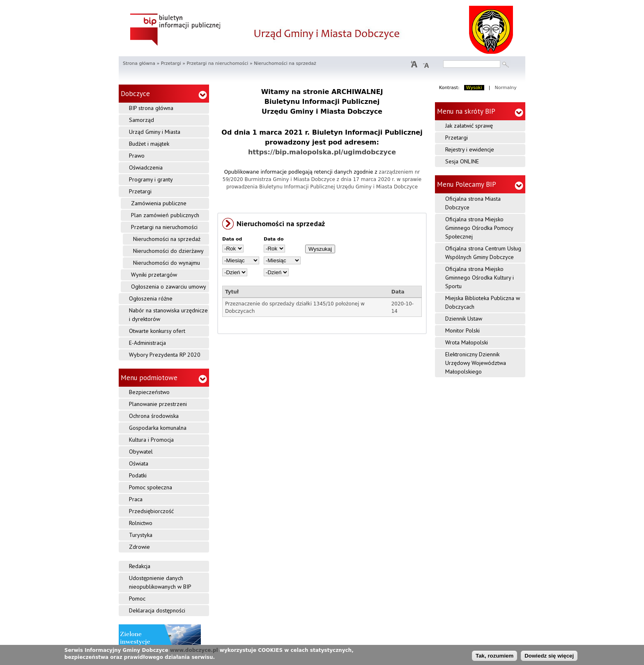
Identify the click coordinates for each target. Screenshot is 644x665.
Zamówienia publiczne (159, 203)
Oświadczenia (146, 167)
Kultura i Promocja (151, 440)
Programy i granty (151, 179)
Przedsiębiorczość (151, 511)
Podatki (138, 475)
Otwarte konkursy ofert (157, 331)
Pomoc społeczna (151, 487)
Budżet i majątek (149, 144)
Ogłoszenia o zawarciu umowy (169, 287)
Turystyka (141, 535)
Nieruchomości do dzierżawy (168, 251)
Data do (274, 239)
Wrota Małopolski (467, 342)
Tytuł (232, 292)
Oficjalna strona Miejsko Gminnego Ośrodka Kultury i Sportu (480, 277)
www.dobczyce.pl (194, 650)
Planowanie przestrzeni (158, 404)
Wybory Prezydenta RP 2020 (165, 355)
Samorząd (141, 120)
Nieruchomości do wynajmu (167, 263)
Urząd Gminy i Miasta (155, 132)
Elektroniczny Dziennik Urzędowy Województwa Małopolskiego (476, 363)
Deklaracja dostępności (157, 610)
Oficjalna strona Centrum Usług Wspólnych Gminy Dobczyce (483, 253)
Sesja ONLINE (462, 161)
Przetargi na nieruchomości (217, 63)
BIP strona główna (151, 108)
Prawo (137, 156)
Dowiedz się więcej (549, 656)
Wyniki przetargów (154, 275)
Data (398, 292)
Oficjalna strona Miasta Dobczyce (473, 203)
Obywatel (141, 452)
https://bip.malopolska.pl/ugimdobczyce (322, 152)
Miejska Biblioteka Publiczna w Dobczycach (483, 302)
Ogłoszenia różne (151, 298)
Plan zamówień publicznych (165, 215)
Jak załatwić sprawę (469, 126)
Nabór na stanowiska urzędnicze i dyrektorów (168, 315)
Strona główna (139, 63)
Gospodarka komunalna (158, 428)
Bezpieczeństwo (149, 392)
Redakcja (140, 566)
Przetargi (171, 63)
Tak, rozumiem (494, 656)
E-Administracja (147, 343)
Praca (136, 499)
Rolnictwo (141, 523)
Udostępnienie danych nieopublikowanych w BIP (160, 582)
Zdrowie (139, 547)
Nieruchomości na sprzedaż (167, 239)
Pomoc (137, 598)
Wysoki (474, 88)
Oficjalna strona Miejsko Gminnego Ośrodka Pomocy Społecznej (479, 228)
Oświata (139, 463)
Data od (232, 239)
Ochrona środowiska (154, 416)
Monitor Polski (462, 330)
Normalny (506, 88)
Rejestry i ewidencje (470, 149)
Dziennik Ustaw (464, 319)
